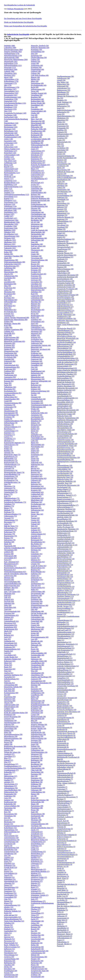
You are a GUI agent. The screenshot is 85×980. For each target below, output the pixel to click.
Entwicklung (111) (11, 196)
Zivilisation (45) (37, 339)
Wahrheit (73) (9, 506)
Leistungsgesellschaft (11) (66, 654)
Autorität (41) (36, 536)
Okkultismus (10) (63, 704)
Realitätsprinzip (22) (64, 392)
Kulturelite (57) (10, 772)
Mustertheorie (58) (11, 736)
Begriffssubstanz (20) (65, 408)
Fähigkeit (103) (10, 232)
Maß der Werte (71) (11, 526)
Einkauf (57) (9, 760)
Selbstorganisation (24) (65, 344)
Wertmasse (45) (36, 331)
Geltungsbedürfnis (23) (65, 356)
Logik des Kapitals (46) (39, 230)
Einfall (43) (35, 427)
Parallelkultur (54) (11, 850)
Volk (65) (7, 597)
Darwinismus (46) (37, 196)
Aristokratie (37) (37, 834)
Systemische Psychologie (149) (15, 113)
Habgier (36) (35, 941)
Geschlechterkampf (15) (66, 537)
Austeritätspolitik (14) (65, 555)
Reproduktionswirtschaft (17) (67, 501)
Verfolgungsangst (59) (12, 723)
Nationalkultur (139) (11, 135)
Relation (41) (36, 570)
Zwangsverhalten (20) (65, 436)
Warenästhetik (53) (11, 881)
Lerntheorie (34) (63, 166)
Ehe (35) (60, 98)
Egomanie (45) (36, 268)
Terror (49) (35, 91)
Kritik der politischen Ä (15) (67, 545)
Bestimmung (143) (11, 127)
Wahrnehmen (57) (11, 786)
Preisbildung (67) (10, 566)
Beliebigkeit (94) (10, 284)
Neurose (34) (62, 174)
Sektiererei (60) (10, 699)
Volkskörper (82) (10, 387)
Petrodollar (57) (10, 778)
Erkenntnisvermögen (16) (66, 511)
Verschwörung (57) (11, 784)
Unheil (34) (61, 188)
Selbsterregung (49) (38, 89)
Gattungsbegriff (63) (11, 621)
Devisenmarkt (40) (38, 594)
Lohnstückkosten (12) (65, 620)
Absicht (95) (9, 274)
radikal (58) (8, 744)
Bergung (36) (36, 927)
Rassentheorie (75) (11, 460)
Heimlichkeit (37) (37, 854)
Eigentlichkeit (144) (11, 123)
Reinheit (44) (36, 387)
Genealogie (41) (37, 554)
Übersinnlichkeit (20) (65, 428)
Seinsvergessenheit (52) (13, 917)
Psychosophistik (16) (64, 523)
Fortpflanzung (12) (64, 610)
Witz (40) (34, 671)
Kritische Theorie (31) (65, 253)
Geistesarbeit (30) (63, 263)
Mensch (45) (35, 308)
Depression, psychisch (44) (41, 349)
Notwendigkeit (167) (12, 91)
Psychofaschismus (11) (65, 664)
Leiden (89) (8, 327)
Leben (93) (8, 290)
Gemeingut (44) (37, 361)
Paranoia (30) (62, 267)
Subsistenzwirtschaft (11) (66, 676)
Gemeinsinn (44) (37, 363)
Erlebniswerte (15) (64, 533)
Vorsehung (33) (62, 227)
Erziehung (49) (36, 67)
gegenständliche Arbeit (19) (67, 446)
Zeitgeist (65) (9, 599)
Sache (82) (8, 385)
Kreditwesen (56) (10, 802)
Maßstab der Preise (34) (65, 172)
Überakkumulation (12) (65, 636)
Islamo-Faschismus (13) (66, 589)
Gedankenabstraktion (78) (13, 421)
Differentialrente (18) (65, 465)
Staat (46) (34, 242)
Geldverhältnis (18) (64, 469)
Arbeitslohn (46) (37, 189)
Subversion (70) (10, 540)
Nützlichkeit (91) (10, 310)
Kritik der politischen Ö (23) (67, 362)
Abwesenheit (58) (10, 728)
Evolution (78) (9, 417)
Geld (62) (8, 653)
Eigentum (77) (9, 433)
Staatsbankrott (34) (64, 180)
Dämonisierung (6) (64, 813)
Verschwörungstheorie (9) (66, 735)
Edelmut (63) (9, 617)
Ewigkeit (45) (36, 272)
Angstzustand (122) (11, 169)
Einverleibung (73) (11, 490)
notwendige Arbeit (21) (65, 402)
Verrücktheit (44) (37, 403)
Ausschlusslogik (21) (65, 396)
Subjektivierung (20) (64, 426)
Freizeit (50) (9, 973)
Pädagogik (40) (36, 645)
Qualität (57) (9, 780)
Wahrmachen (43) (37, 464)
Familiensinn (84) (10, 353)
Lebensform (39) (37, 713)
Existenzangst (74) (11, 470)
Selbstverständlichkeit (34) (67, 178)
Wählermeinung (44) (38, 407)
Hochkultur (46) (37, 220)
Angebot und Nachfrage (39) (41, 677)
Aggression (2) (62, 914)
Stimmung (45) (36, 326)
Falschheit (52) (9, 889)
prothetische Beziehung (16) (67, 521)
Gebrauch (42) (36, 480)
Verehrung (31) (62, 259)
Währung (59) (9, 725)
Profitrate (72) (9, 512)
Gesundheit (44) (37, 365)
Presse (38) (35, 810)
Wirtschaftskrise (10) (64, 714)
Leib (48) (34, 117)
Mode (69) (8, 544)
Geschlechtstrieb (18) (65, 473)
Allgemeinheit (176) (11, 79)
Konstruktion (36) (37, 947)
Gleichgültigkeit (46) (38, 214)
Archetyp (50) (9, 957)
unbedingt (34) (62, 186)
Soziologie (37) (36, 897)
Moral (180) (8, 77)
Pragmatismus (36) (38, 967)
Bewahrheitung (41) (38, 542)
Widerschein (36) (63, 84)
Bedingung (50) (10, 963)
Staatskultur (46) (37, 244)
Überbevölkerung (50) (39, 58)
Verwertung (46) (37, 258)
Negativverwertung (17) (66, 499)
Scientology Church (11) (66, 668)
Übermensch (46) (37, 250)
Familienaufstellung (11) (66, 648)
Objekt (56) (8, 810)
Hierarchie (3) (62, 888)
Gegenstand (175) (10, 83)
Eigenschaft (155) (10, 101)
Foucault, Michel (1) (64, 944)
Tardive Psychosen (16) (65, 527)
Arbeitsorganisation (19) (66, 442)
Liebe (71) (8, 524)
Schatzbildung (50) (38, 52)
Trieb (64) (8, 609)
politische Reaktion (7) (65, 795)
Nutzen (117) (9, 179)
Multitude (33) (62, 215)
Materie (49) (35, 77)
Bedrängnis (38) (37, 760)
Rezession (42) (36, 508)
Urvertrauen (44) (37, 401)
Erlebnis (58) (9, 730)
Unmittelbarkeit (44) (38, 399)
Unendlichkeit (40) (38, 663)
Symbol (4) (61, 870)
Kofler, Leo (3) (62, 896)
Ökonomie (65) (10, 594)
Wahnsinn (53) (9, 877)
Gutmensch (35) (63, 104)
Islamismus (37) (37, 860)
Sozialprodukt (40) (38, 655)
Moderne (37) (36, 873)
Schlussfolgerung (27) (65, 305)
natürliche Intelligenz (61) (13, 675)
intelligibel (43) (36, 435)
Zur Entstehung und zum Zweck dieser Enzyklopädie (23, 18)
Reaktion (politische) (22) (66, 390)
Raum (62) (8, 667)
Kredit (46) (35, 228)
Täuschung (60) (10, 701)
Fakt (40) (34, 609)
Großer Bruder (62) (11, 657)
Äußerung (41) (36, 532)
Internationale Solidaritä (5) (67, 835)
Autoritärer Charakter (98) (13, 256)
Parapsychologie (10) (65, 706)
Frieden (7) (61, 785)
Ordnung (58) (9, 740)
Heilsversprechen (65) (12, 586)
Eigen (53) (8, 861)
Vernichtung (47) (37, 177)
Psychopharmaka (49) (39, 85)
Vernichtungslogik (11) (65, 680)
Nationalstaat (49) (37, 83)
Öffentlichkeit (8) (63, 761)
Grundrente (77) (10, 439)
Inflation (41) (36, 560)
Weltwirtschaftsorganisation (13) (69, 600)
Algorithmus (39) (37, 675)
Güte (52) (8, 899)
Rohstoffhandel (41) (38, 572)
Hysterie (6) (61, 819)
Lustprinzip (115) (10, 181)
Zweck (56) (8, 820)
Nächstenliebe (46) (38, 234)
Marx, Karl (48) (37, 119)
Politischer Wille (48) (39, 129)
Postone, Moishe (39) (38, 728)
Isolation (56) (9, 800)
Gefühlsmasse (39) (38, 693)
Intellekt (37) (36, 858)
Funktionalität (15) (64, 535)
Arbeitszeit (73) (10, 488)
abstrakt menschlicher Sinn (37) (42, 828)
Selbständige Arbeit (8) (65, 767)
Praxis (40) (35, 649)
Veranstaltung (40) (37, 665)
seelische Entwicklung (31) (67, 255)
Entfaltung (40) (36, 599)
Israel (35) (61, 108)
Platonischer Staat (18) (65, 477)
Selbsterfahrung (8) (64, 769)
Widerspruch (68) (10, 556)
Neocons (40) (36, 643)
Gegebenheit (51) (10, 931)
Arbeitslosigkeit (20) (64, 406)
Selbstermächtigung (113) (13, 187)
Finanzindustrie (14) (64, 563)
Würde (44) (35, 409)
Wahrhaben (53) (10, 879)
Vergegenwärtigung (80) (13, 403)
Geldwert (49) (36, 71)
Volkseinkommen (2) (64, 938)
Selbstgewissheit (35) (65, 134)
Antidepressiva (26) (64, 317)
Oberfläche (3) (62, 904)
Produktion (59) (10, 715)
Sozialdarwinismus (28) (65, 297)
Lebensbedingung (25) (65, 330)
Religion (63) (9, 635)
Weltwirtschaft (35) (64, 142)
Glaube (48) (35, 113)
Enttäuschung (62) (11, 645)
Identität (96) (9, 270)
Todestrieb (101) (10, 248)
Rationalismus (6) (63, 823)
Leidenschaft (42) (37, 494)
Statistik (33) (62, 223)
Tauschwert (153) (10, 109)
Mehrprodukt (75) (10, 459)
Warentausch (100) (11, 250)
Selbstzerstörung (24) (65, 346)
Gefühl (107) (9, 216)
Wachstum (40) (36, 669)
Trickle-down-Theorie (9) (66, 733)
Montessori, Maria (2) (65, 934)
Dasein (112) (9, 191)
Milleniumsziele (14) (64, 571)
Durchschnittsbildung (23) (66, 352)
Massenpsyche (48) (38, 121)
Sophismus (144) (10, 125)
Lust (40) (34, 639)
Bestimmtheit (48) (37, 99)
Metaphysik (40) (37, 641)
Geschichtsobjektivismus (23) (68, 358)
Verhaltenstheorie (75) (12, 464)
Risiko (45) (35, 318)
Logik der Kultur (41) (39, 566)
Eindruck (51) (9, 929)
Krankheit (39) (36, 709)
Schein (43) (35, 451)
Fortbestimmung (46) (38, 204)
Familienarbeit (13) (64, 585)
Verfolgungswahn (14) (65, 577)
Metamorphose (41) (38, 568)
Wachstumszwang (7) (65, 809)
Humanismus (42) (37, 486)
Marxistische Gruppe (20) (66, 414)
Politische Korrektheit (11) (66, 660)
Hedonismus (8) (63, 745)
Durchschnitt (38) (37, 772)
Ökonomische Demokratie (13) (68, 594)
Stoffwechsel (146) (11, 117)
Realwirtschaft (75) (11, 462)
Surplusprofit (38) (37, 816)
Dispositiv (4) (62, 861)
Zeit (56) (7, 818)
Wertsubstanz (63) (11, 643)
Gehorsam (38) (36, 790)
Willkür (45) (35, 335)
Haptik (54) (8, 846)
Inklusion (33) (62, 207)
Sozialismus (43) (37, 455)
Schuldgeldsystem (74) (12, 482)
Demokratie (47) (37, 155)
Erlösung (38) (36, 786)
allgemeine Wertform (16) (66, 509)
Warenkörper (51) (10, 953)
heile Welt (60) (9, 691)
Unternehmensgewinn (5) (66, 853)
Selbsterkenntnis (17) (65, 503)
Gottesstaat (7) (62, 789)
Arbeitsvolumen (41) (38, 534)
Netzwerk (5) (62, 843)
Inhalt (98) (8, 258)
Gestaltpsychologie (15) (65, 539)
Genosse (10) (62, 694)
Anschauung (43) (37, 417)
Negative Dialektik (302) (13, 52)
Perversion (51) (10, 941)
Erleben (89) (9, 322)
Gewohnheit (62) (10, 655)
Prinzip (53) (8, 871)
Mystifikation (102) (11, 234)
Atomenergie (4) (63, 859)
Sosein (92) (8, 304)
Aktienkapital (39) (37, 673)
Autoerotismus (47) (38, 151)
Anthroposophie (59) (12, 705)
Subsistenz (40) (36, 659)
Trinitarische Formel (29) (66, 287)
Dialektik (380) (10, 46)
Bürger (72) (8, 508)
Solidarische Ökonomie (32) (67, 243)
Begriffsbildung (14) (64, 557)
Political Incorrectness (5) (66, 847)
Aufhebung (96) (10, 268)
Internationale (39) (38, 703)
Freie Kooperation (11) (65, 650)
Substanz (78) (9, 425)
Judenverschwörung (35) (66, 110)
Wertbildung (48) (37, 143)
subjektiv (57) (9, 782)
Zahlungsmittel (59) (11, 727)
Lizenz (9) (61, 726)
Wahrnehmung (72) (11, 520)
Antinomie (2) (62, 916)
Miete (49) (35, 81)
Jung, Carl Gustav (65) (12, 592)
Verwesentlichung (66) (12, 582)
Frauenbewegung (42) (39, 478)
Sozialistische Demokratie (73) (15, 502)
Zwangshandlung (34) (65, 195)
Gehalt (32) (61, 233)
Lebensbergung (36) (38, 953)
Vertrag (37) (35, 911)
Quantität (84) (9, 359)
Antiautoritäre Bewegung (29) (68, 275)
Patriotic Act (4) (63, 866)
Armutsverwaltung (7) (65, 779)
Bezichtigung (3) (63, 876)
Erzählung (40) (36, 607)
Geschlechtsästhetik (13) (66, 587)
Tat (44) (34, 395)
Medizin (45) (36, 306)
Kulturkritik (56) (10, 804)
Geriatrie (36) (36, 937)
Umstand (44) (36, 397)
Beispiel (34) (62, 152)
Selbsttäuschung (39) (38, 734)
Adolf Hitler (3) (63, 890)
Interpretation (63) (11, 625)
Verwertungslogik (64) (12, 611)
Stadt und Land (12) (64, 630)
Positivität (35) (62, 124)
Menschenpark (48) (38, 123)
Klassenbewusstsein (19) (66, 450)
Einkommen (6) (63, 815)
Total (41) (34, 582)
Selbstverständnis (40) (39, 653)
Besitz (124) (8, 165)
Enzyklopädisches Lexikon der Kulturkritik (19, 5)
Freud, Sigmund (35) (64, 102)
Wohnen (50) (36, 61)
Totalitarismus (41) (38, 584)
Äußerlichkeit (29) (64, 273)
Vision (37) (35, 915)
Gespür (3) (61, 882)
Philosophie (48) (37, 127)
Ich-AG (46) (35, 222)
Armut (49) (35, 63)
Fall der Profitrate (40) (39, 613)
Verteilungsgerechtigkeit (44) (41, 405)
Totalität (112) (9, 193)
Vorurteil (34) (62, 193)
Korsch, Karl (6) (63, 821)
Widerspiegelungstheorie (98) (15, 262)
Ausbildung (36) (37, 925)
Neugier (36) (35, 959)
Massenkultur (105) (11, 224)
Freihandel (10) (62, 692)
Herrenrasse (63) (10, 623)
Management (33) (63, 213)
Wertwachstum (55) (11, 836)
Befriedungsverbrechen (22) (67, 372)
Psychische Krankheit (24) (66, 342)
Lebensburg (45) (37, 298)
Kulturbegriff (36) (37, 949)
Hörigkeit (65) (9, 590)
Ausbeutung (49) (37, 65)
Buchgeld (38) (36, 766)
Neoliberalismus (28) (65, 293)
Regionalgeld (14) (63, 573)
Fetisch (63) (8, 619)
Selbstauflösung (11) (64, 670)
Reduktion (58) (9, 748)
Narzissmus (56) (10, 808)
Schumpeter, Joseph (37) (40, 895)
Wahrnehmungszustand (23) (67, 368)
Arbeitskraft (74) (10, 466)
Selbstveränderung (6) (65, 825)
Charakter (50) (9, 965)
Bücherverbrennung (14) (66, 559)
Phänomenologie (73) (12, 498)
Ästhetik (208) (9, 71)
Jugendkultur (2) (63, 928)
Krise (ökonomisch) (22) (66, 384)
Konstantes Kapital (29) (65, 283)
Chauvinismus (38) (38, 768)
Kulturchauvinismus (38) (40, 800)
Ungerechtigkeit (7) (64, 807)
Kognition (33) (62, 211)
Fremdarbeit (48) (37, 109)
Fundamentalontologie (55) (14, 826)
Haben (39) (35, 697)
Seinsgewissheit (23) (64, 366)
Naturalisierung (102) (12, 236)
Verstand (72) (9, 518)
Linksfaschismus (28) (65, 291)
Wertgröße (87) (10, 333)
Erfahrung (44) (36, 353)
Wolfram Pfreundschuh (15, 9)
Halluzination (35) (64, 106)
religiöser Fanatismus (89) (13, 329)
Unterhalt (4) (62, 872)
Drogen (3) (61, 880)
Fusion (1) (61, 946)
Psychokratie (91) (10, 312)
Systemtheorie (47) (38, 173)
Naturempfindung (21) (65, 400)
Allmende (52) (9, 883)
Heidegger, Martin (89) (12, 324)
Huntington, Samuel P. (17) (67, 495)
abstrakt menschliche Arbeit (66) (16, 574)
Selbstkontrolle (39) (38, 732)
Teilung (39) (35, 746)
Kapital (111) (9, 198)
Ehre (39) (34, 687)
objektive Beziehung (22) (66, 386)
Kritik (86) (8, 335)
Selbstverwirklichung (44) (40, 391)
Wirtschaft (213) (10, 67)
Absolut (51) (9, 927)
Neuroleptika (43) (37, 447)
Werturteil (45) (36, 333)
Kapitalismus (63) (10, 627)
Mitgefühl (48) (36, 125)
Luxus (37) (35, 865)
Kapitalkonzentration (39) (40, 705)
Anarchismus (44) (37, 341)
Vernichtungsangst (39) (39, 752)
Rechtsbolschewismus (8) (66, 765)
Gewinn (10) (61, 696)
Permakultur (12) (63, 624)
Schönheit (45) (36, 320)
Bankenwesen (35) (64, 90)
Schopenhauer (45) (38, 322)
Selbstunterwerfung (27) (66, 311)
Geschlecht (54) (10, 844)
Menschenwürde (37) (38, 869)
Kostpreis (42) (36, 490)
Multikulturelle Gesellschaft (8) (68, 757)
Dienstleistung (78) (11, 411)
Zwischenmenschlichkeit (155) (15, 103)
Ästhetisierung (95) (11, 276)
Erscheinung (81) (10, 391)
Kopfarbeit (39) (36, 707)
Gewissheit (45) (37, 282)
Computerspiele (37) (38, 842)
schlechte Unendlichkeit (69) (14, 548)
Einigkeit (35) (62, 100)
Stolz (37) (34, 899)
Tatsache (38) (36, 818)
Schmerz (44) (36, 389)
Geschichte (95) (10, 278)
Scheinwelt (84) (10, 361)
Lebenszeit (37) (36, 863)
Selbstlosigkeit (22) (64, 394)
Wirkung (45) (36, 337)
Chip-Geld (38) (36, 770)
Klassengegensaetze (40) (40, 637)
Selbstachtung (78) (11, 423)
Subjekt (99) (9, 254)
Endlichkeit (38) (37, 782)
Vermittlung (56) (10, 816)
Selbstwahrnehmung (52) (13, 919)
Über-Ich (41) (36, 586)
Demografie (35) (63, 94)
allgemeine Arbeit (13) (65, 581)
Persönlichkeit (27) (64, 303)
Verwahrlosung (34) (64, 192)
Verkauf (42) (35, 524)
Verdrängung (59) (10, 721)
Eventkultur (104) (10, 226)
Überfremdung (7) (63, 805)
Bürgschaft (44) (36, 347)
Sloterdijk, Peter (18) (64, 483)
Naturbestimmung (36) (39, 957)
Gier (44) (34, 367)
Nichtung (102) (10, 238)
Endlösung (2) (62, 922)
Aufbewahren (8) (63, 739)
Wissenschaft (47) (37, 183)
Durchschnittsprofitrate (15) (67, 531)
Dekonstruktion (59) (11, 707)
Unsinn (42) (35, 520)
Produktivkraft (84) (11, 355)
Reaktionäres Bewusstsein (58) (15, 746)
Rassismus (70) (10, 534)
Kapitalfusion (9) (63, 720)
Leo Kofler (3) (62, 900)
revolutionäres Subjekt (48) (41, 139)
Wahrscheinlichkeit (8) (65, 777)
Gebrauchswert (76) (11, 445)
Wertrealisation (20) (64, 432)
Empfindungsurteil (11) (65, 646)
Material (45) (36, 304)
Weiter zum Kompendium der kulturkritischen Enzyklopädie (26, 26)
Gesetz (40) (35, 623)
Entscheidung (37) (37, 844)
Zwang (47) (35, 185)
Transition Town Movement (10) (69, 712)
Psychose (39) (36, 730)
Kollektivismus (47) (38, 163)
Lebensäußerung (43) (38, 439)
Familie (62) (9, 651)
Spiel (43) (34, 457)
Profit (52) (8, 913)
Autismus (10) (62, 688)
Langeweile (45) (37, 296)
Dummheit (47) (36, 157)
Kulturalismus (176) (11, 81)
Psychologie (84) (10, 357)
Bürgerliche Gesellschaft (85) (15, 341)
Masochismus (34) (64, 170)
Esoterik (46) (36, 202)
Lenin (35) (61, 114)
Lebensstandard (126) (12, 155)
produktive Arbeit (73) (12, 500)
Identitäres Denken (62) (13, 659)
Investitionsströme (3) (65, 892)
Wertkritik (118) (10, 177)
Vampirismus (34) (63, 190)
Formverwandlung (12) (65, 608)
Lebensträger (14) (63, 569)
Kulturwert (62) (10, 661)
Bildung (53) (9, 860)
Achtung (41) (36, 530)
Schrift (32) (61, 237)
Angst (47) (35, 149)
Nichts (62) (8, 665)
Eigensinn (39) (36, 689)
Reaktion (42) (36, 506)
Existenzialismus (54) (12, 840)
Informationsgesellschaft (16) (67, 515)
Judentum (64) (9, 603)
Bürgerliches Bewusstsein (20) (68, 410)
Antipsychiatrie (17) (64, 489)
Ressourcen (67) (10, 570)
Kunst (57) (8, 774)
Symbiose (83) (9, 371)
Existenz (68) (9, 554)
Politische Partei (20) (64, 416)
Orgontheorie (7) (63, 793)
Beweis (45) (35, 264)
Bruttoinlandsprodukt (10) (66, 690)
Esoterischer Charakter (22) (67, 374)
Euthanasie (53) (10, 865)
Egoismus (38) (36, 774)
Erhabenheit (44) (37, 355)
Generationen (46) (37, 212)
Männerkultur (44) (37, 377)
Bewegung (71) (10, 522)
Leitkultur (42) (36, 496)
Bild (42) (34, 466)
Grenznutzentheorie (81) (13, 393)
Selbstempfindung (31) (65, 257)
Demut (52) (8, 885)
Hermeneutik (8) (63, 747)
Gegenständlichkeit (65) (13, 584)
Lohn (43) (34, 441)
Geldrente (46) (36, 210)
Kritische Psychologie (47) (40, 165)
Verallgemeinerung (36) (65, 76)
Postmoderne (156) (11, 99)
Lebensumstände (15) (65, 547)
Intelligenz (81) (10, 395)
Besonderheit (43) (37, 419)
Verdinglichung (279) (12, 54)
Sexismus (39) (36, 740)
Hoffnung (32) (62, 235)
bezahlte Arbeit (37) (38, 838)
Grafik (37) (35, 850)
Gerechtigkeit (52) (11, 895)
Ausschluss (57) (10, 756)
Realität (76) (9, 451)
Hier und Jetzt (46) (38, 218)
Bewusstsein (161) (11, 95)
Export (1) (61, 940)
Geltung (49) (35, 73)
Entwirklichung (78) (11, 415)
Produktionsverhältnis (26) (66, 319)
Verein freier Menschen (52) (14, 921)
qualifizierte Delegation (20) (67, 420)
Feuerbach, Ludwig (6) (65, 817)
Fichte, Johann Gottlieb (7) (67, 783)
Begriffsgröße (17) (64, 491)
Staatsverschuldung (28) (66, 299)
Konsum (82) (9, 381)
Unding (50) (35, 59)
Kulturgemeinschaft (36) (40, 951)
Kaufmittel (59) (10, 711)
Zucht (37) (35, 919)
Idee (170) (8, 85)
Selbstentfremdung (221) (13, 65)
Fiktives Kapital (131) (12, 149)
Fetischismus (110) (11, 202)
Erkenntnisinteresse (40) (40, 605)
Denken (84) (9, 349)
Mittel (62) (8, 663)
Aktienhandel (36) (37, 921)
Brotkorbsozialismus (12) (66, 602)
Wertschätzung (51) (11, 955)
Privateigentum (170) (12, 87)
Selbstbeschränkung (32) (66, 239)
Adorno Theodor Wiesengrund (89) (17, 318)
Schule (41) (35, 576)
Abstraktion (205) (10, 73)
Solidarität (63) (9, 641)
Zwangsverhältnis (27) (65, 313)
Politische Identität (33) (65, 217)
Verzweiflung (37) (37, 913)
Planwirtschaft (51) (11, 943)
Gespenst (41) (36, 556)
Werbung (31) (62, 261)
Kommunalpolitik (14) (65, 565)
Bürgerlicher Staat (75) (12, 455)
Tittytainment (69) (11, 550)
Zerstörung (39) (36, 756)
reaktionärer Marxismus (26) (67, 321)
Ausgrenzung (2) (63, 918)
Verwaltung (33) (63, 225)
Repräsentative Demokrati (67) (15, 568)
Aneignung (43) (37, 415)
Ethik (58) (8, 732)
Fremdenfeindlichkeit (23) (66, 354)
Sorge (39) (35, 744)
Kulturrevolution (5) (64, 837)
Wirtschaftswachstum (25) (66, 336)
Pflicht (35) (61, 122)
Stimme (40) (35, 657)
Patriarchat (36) (36, 963)
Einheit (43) (35, 429)
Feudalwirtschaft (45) (39, 274)
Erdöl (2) (60, 924)
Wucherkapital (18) (64, 487)
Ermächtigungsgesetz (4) (66, 862)
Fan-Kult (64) (9, 601)
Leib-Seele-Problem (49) (40, 75)
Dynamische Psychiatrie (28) (67, 289)
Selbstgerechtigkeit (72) (13, 514)
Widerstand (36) (63, 86)
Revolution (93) (10, 294)
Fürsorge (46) (36, 208)
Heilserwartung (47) (38, 161)
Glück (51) (8, 933)
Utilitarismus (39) (37, 750)
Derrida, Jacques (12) (65, 606)
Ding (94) (8, 286)
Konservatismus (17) (64, 497)
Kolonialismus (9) (63, 722)
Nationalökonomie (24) (65, 340)
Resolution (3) (62, 908)
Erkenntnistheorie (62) (12, 649)
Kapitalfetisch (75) (11, 457)
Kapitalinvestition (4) (65, 864)
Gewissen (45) (36, 280)
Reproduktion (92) (11, 300)
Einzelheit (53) (9, 863)
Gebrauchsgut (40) (38, 619)
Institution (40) (36, 631)
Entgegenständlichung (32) (67, 231)
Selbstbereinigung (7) (65, 801)
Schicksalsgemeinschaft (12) (67, 626)
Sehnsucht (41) (36, 578)
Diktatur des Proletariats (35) (67, 96)
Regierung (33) (62, 219)
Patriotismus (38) (37, 806)
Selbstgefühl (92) (10, 302)
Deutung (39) (36, 685)
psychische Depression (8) (66, 763)
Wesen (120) (9, 175)
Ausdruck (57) (9, 754)
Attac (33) (61, 201)
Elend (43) (35, 431)
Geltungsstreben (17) (64, 493)
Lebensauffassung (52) (12, 905)
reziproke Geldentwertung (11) (68, 666)
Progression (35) (63, 126)
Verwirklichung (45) (38, 329)
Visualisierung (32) (64, 249)
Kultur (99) (8, 252)
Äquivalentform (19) (64, 438)
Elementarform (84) (11, 351)
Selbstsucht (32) (63, 241)
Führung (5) (61, 833)
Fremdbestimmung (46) (39, 206)
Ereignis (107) (9, 214)
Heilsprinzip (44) (37, 373)
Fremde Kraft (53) (11, 867)
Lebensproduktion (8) (65, 753)
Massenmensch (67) (11, 564)
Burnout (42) (35, 472)
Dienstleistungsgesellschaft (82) (15, 379)
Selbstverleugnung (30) (65, 269)
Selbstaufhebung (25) (65, 334)
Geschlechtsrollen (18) (65, 471)
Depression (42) (37, 474)
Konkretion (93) (10, 288)
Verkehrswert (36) (63, 78)
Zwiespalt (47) (36, 187)
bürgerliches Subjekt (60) (13, 687)
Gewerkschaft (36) (38, 939)
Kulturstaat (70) (10, 532)
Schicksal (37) (36, 891)
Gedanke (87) (9, 331)
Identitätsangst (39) (38, 701)
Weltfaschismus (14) (64, 579)
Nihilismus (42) (36, 502)
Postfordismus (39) (38, 727)
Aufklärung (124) (10, 163)
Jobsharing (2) (62, 926)
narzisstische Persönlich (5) (67, 841)
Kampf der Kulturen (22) (66, 382)
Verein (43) (35, 460)
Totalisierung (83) (10, 375)
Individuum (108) (10, 210)
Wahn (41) (35, 590)
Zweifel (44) (35, 411)
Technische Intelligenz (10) (67, 710)
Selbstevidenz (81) (11, 397)
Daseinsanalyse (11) (64, 642)
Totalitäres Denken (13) (65, 596)
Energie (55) (9, 824)
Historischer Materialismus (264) (16, 59)
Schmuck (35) (62, 132)
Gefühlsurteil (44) (37, 357)
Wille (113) (8, 189)
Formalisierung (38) (38, 788)
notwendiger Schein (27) (66, 301)
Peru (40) (34, 647)
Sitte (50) (34, 54)
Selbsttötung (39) (37, 736)
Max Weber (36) (63, 82)
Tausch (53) (8, 875)
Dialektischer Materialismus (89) (16, 320)
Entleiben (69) (9, 542)
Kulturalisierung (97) (12, 266)
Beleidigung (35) (63, 92)
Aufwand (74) (9, 468)
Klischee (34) (62, 162)
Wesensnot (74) (10, 486)
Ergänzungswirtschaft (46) (40, 200)
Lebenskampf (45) (37, 300)
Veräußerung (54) (10, 854)
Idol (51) (7, 935)
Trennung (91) (9, 316)
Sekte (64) (8, 605)
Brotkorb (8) (61, 741)
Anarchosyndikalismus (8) (66, 737)
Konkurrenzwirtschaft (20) (66, 412)
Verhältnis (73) (9, 504)
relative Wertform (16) (65, 525)
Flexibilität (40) (36, 615)
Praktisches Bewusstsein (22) (67, 388)
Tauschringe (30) (63, 271)
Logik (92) (8, 296)
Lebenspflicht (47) (37, 167)
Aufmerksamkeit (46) (39, 193)
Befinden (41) (36, 538)
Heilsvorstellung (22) (65, 378)
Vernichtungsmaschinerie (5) (67, 855)
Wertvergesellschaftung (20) (67, 434)
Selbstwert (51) (10, 949)
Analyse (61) (9, 673)
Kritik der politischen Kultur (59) (16, 713)
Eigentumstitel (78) (11, 413)
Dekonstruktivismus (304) (13, 50)
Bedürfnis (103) (10, 230)
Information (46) (37, 224)
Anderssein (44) (37, 343)
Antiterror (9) (62, 716)
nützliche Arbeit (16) (64, 517)
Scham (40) (35, 651)
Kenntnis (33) (62, 209)
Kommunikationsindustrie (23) (68, 360)
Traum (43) (35, 459)
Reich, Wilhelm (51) (11, 945)
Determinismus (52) (11, 887)
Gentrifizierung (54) (11, 842)
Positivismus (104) (11, 228)
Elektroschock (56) (11, 792)
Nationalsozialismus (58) (13, 738)
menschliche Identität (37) (40, 871)
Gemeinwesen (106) (11, 220)
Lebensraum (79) (10, 407)
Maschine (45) (36, 302)
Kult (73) (7, 496)
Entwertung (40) (37, 601)
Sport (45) (34, 324)
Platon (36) (35, 965)
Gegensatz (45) (36, 278)
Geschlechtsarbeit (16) (65, 513)
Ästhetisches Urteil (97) (13, 264)
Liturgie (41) (35, 564)
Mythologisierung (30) (65, 265)
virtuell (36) (61, 80)
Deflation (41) (36, 546)
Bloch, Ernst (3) (63, 878)
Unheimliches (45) (38, 327)
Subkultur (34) (62, 184)
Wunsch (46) (35, 262)
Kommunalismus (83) (12, 367)
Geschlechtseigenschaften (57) (15, 768)
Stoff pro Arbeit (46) (38, 246)
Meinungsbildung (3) (65, 902)
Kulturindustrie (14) (64, 567)
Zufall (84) (8, 363)
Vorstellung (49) (37, 95)
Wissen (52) (8, 925)
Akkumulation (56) (11, 788)
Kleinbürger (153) (11, 107)
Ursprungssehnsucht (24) (66, 350)
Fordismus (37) (36, 846)
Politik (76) (8, 449)
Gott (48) (34, 115)
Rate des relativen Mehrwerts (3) (69, 906)
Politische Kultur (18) (65, 479)
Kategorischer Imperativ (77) (14, 443)
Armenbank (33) (63, 199)
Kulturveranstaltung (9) (65, 724)
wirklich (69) (9, 552)
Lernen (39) (35, 715)
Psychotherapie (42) (38, 504)
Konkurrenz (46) (37, 226)
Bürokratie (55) (10, 822)
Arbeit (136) (9, 139)
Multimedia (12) (63, 622)
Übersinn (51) (9, 951)
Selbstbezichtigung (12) (65, 628)
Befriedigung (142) (11, 131)
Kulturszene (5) (63, 839)
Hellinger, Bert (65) (11, 588)
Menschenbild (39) (38, 719)
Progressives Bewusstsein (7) (67, 797)
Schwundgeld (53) (11, 873)
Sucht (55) (8, 834)
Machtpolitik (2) (63, 930)
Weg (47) (34, 181)
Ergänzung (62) (10, 647)
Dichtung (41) (36, 550)
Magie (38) (35, 804)
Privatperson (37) (37, 879)
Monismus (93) (10, 292)
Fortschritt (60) (9, 689)
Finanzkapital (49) (37, 69)
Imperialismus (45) (38, 290)
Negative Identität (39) (39, 725)
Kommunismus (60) (11, 693)
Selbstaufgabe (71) (11, 528)
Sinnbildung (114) (11, 185)
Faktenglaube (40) (37, 611)
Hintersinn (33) (62, 205)
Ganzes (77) (8, 437)
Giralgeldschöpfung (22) (66, 376)
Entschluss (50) (10, 969)
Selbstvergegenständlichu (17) (68, 505)
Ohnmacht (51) (9, 939)
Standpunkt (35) (63, 136)
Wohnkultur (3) (62, 910)
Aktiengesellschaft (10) (65, 684)
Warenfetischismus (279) (13, 56)
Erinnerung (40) (37, 603)
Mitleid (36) (35, 955)
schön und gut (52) (11, 915)
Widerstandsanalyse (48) (40, 145)
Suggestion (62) (10, 669)
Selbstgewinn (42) (37, 510)
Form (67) (8, 560)
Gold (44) (34, 369)
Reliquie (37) (36, 885)
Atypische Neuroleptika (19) (67, 444)
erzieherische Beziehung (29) (67, 277)
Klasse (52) (8, 903)
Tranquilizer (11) (63, 678)
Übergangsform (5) (64, 851)
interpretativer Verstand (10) (67, 698)
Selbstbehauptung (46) (39, 238)
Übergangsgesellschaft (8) (66, 773)
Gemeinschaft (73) (11, 492)
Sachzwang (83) (10, 369)
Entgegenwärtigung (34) (66, 156)
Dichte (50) (8, 967)
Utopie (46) (35, 254)
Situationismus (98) (11, 260)
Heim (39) (35, 699)
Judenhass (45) (36, 292)
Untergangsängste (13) (65, 598)
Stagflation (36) (36, 973)
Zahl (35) (60, 144)
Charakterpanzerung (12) (66, 604)
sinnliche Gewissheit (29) (66, 285)
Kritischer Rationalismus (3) (67, 898)
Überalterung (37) (37, 907)
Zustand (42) (35, 528)
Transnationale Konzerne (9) (67, 731)
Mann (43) (35, 443)
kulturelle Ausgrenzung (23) (67, 364)
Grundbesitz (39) (37, 695)
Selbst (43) (35, 453)
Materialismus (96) (11, 272)
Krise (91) (8, 308)
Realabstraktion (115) (12, 183)
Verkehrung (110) (10, 206)
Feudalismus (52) (10, 893)
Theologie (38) (36, 820)
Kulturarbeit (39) (37, 711)
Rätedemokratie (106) (12, 222)
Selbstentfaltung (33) (64, 221)
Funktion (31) (62, 251)
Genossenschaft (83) (11, 365)
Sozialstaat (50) (36, 56)
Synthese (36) (36, 975)
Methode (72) (9, 510)
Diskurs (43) (35, 423)
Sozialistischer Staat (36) (40, 971)
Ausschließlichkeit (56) (12, 790)
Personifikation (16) (64, 519)
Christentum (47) (37, 153)
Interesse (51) (9, 937)
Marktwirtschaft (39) (38, 717)
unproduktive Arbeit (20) (66, 430)
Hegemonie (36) (37, 943)
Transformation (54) (11, 852)
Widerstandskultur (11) (65, 682)
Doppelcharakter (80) (12, 399)
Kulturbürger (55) (10, 828)
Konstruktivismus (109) (13, 208)
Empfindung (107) (11, 212)
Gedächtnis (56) (10, 796)
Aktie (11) (61, 640)
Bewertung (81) (10, 389)
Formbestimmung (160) (13, 97)
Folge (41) (35, 552)
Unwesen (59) (9, 719)
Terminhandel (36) (37, 977)
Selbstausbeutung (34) (65, 176)
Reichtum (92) (9, 298)
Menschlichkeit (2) (64, 932)
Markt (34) (61, 168)
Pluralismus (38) (37, 808)
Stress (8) (60, 771)
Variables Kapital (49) (39, 93)
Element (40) (36, 597)
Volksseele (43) (36, 462)
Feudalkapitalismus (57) (13, 766)
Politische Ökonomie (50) (40, 48)
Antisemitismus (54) (11, 838)
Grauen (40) (35, 625)
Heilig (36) (35, 945)
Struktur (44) (35, 393)
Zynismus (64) (9, 613)
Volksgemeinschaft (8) (65, 775)
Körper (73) (8, 494)
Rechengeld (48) (37, 135)
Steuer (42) (35, 512)
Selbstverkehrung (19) (65, 454)
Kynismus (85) (9, 345)
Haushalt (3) (61, 886)
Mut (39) (34, 721)
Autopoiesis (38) (37, 758)
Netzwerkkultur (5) (64, 845)
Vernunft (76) (9, 453)
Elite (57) (7, 762)
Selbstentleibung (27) (65, 309)
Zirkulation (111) (10, 200)
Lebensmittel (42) (37, 492)
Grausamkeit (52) (10, 897)
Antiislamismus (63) (11, 615)
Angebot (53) (9, 858)
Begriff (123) (9, 167)
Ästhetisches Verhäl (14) (66, 553)
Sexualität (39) (36, 742)
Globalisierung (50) (11, 975)
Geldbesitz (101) (10, 240)
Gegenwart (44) (36, 359)
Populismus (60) (10, 697)
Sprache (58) (9, 750)
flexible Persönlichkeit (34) (67, 158)
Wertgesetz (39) (36, 754)
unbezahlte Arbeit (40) (39, 661)
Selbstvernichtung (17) (65, 507)
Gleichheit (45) (36, 284)
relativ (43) (35, 449)
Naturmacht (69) (10, 546)
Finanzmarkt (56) (10, 794)
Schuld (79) (8, 409)
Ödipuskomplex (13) (64, 593)
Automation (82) (10, 377)
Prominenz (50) (36, 50)
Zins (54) (7, 856)
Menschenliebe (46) (38, 232)
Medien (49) (35, 79)
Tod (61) (7, 681)
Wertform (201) (10, 75)
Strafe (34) (61, 182)
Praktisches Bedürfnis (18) (66, 481)
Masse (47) (35, 169)
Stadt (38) (34, 812)
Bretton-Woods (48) (38, 103)
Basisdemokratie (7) (64, 781)
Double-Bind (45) (37, 266)
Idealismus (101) (10, 242)
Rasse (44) (35, 383)
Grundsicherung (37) (38, 852)
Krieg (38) (35, 798)
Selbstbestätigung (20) (65, 424)
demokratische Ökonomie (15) (68, 529)
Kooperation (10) (63, 702)
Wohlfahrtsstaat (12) (64, 638)
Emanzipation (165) (11, 93)
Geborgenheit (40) (37, 617)
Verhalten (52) (9, 923)
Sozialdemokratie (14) (65, 575)
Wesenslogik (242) (11, 61)
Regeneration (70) (11, 536)
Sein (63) (7, 639)
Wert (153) (8, 111)
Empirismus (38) (37, 780)
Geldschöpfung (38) (38, 792)
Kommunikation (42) (38, 488)
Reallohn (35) (62, 130)
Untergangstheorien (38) (40, 824)
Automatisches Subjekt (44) (41, 345)
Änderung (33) (62, 197)
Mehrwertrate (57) (11, 776)
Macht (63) (8, 631)
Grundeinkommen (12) (65, 612)
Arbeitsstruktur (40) (38, 592)
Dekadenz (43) (36, 421)
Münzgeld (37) (36, 875)
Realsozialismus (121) (12, 173)
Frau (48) (34, 107)
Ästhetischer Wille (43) (39, 413)
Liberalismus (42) (37, 498)
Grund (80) (8, 401)
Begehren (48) (36, 97)
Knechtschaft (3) (63, 894)
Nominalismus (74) (11, 476)
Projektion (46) (36, 236)
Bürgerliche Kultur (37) (39, 840)
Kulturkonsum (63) (11, 629)
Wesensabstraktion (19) (65, 460)
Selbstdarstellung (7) (64, 803)
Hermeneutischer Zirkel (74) (14, 472)
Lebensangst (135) (11, 143)
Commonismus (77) (11, 431)
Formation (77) (9, 435)
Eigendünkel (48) (37, 105)
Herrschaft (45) (36, 286)
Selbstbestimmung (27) (65, 307)
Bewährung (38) (37, 764)
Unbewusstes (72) (10, 516)
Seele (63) (8, 637)
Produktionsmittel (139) (13, 137)
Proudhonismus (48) (38, 131)
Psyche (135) (9, 145)
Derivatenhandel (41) (38, 548)
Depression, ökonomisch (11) (67, 644)
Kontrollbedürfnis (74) (12, 474)
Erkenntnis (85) (10, 343)
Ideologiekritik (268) (12, 58)
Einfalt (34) (61, 154)
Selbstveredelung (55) (12, 832)
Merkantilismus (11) (64, 656)
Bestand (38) (35, 762)
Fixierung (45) (36, 276)
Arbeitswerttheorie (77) (12, 427)
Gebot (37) (35, 848)
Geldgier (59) (9, 709)
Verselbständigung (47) (39, 179)
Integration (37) (36, 856)
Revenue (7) (61, 799)
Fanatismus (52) (10, 891)
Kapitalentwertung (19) (65, 448)
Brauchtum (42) (37, 470)
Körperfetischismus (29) (66, 281)
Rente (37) (35, 887)
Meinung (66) (9, 578)
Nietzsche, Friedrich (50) (40, 46)
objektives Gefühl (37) (39, 877)
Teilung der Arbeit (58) (12, 752)
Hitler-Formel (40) (37, 627)
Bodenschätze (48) (38, 101)
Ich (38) (34, 796)
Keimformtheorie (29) (65, 279)
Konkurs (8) (61, 751)
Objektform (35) (63, 118)
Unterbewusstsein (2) (65, 936)
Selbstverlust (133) (11, 147)
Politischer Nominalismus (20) (68, 418)
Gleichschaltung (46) (38, 216)
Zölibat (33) (61, 229)
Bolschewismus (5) (64, 831)
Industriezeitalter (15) (65, 541)
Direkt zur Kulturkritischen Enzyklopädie (19, 22)
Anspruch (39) (36, 679)
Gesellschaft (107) (11, 218)
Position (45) (35, 312)
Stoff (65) (8, 595)
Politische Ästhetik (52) (13, 911)
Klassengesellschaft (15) (66, 543)
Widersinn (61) (9, 683)
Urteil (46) (35, 252)
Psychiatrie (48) (37, 133)
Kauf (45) (34, 294)
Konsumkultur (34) (64, 164)
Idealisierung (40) (37, 629)
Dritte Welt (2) (62, 920)
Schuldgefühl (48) (37, 141)
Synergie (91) (9, 314)
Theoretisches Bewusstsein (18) (68, 485)
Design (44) (35, 351)
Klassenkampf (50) (11, 977)
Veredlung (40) (36, 667)
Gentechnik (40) (37, 621)
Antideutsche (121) (11, 171)
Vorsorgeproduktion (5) (65, 857)
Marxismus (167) (10, 89)
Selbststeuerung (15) (64, 549)
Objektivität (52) (10, 909)
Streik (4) (60, 868)
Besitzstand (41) (37, 540)
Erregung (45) (36, 270)
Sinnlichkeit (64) (10, 607)
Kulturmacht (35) (63, 112)
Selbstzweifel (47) (37, 171)
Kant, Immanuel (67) (12, 562)
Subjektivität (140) (11, 133)
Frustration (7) (62, 787)
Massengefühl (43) (38, 445)
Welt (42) (34, 526)
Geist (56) (8, 798)
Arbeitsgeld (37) (37, 832)
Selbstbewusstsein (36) (39, 969)
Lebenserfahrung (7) (64, 791)
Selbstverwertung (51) (12, 947)
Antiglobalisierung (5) (65, 829)
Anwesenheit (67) (10, 558)
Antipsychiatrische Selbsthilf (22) (69, 370)
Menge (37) (35, 867)
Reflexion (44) (36, 385)
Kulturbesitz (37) (37, 861)
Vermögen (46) (36, 256)
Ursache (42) (35, 522)
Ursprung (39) (36, 748)
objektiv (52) (9, 907)
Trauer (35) (61, 140)
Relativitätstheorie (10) (65, 708)
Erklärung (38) (36, 784)
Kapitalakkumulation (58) (13, 734)
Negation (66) (9, 580)
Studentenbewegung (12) (66, 632)
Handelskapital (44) (38, 371)
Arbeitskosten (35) (64, 88)
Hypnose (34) (62, 160)
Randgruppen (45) (37, 316)
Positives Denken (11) (65, 662)
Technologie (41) (37, 580)
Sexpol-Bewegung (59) (12, 717)
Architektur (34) (63, 148)
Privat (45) (35, 314)
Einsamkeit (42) (37, 476)
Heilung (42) (35, 482)
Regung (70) (9, 538)
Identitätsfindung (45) (39, 288)
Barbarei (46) (36, 194)
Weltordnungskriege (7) (65, 811)
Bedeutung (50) (10, 961)
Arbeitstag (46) (36, 191)
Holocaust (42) (36, 484)
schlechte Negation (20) (65, 422)
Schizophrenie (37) (38, 893)
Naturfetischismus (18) (65, 475)
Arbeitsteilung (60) (11, 685)
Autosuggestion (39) (38, 681)
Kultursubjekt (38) (37, 802)
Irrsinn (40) (35, 633)
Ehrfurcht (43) (36, 425)
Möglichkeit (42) (37, 500)
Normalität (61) (10, 677)
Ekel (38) (34, 776)
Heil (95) (7, 280)
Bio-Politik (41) (37, 544)
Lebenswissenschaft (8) (65, 755)
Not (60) (7, 695)
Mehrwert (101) (10, 244)
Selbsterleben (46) (37, 240)
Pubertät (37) (36, 883)
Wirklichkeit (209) (11, 69)
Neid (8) (60, 759)
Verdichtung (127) (11, 151)
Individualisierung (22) (65, 380)
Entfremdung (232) (11, 63)
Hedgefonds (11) (63, 652)
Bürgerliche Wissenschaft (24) (68, 338)
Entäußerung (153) (11, 105)
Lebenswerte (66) (10, 576)
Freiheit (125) (9, 157)
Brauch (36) (35, 929)
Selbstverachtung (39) (39, 738)
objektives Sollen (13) (65, 591)
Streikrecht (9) (62, 729)
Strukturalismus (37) (38, 901)
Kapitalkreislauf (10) (64, 700)
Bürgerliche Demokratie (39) (41, 683)
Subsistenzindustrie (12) (66, 634)
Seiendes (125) (9, 159)
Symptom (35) (62, 138)
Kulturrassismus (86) (12, 337)
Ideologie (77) (9, 441)
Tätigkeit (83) (9, 373)
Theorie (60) (9, 703)
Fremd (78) (8, 419)
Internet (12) (61, 614)
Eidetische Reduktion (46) (40, 198)
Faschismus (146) (10, 115)
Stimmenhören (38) (38, 814)
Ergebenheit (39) (37, 691)
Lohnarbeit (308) (10, 48)
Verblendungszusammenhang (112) (17, 194)
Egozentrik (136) (10, 141)
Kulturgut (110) (10, 204)
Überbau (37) (36, 909)
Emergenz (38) (36, 778)
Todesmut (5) (62, 849)
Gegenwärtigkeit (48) (38, 111)
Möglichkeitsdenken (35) (66, 116)
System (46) (35, 248)
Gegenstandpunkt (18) (65, 467)
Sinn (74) (7, 484)
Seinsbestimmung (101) (13, 246)
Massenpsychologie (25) (66, 332)
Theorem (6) (61, 827)
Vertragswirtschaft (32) (65, 247)
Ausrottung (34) (63, 150)
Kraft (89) (8, 326)
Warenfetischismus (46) (39, 260)
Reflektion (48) (36, 137)
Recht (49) (35, 87)
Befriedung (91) (10, 306)
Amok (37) (35, 830)
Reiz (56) (7, 812)
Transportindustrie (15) (65, 551)
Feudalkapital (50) (11, 971)
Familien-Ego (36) (37, 935)
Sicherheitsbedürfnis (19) (66, 456)
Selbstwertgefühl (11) (65, 674)
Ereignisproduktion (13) (66, 583)
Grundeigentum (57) (11, 770)
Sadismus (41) (36, 574)
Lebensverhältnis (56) (12, 806)
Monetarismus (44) (38, 379)
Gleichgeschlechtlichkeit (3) (67, 884)
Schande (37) (36, 889)
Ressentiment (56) (11, 814)
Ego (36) (34, 931)
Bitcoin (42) (35, 468)
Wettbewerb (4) (63, 874)
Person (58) (8, 742)
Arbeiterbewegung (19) (65, 440)
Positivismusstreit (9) (65, 728)
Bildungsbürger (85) (11, 339)
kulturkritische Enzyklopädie (18, 34)
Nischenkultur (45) (38, 310)
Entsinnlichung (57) (11, 764)
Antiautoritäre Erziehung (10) (68, 686)
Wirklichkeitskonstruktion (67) (15, 572)
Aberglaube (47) (37, 147)
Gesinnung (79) (10, 405)
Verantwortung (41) (38, 588)
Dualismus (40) (36, 595)
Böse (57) (8, 758)
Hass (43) (34, 433)
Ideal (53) (8, 869)
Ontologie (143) (10, 129)
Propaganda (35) (63, 128)
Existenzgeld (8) (63, 743)
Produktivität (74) (10, 478)
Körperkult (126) (10, 153)
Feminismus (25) (63, 323)
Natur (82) (8, 383)
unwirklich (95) (10, 282)
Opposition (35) (63, 120)
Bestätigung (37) (37, 836)
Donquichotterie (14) (64, 561)
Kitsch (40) (35, 635)
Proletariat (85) (9, 347)
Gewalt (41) (35, 558)
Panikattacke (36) (37, 961)
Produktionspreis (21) (65, 404)
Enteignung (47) (37, 159)
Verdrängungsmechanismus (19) (68, 458)
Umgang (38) (36, 822)
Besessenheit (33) (63, 203)
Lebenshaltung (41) (38, 562)
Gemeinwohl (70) (10, 530)
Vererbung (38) (36, 826)
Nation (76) (8, 447)
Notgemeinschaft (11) (65, 658)
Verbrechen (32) (63, 245)
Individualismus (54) (12, 848)
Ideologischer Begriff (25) (66, 328)
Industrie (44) (36, 375)
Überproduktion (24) (64, 348)
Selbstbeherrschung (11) (66, 672)
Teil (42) (34, 516)
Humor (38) (35, 794)
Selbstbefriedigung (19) (65, 452)
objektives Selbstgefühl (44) (41, 381)
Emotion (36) (36, 933)
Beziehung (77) (10, 429)
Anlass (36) (35, 923)
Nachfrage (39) (36, 723)
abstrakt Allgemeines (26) (66, 315)
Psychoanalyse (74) (11, 480)
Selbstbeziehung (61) (12, 679)
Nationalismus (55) (11, 830)
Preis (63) (8, 633)
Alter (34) (61, 146)
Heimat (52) (8, 901)
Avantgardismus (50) (12, 959)
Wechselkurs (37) (37, 917)
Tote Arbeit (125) (10, 161)
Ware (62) (8, 671)
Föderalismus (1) (63, 942)
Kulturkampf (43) (37, 437)
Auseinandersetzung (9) (65, 718)
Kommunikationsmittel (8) (66, 749)
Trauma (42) (35, 518)
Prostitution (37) (37, 881)
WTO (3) (60, 912)
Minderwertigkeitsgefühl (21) (68, 398)
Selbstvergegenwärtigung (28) (68, 295)
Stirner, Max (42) (37, 514)
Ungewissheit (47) (37, 175)
